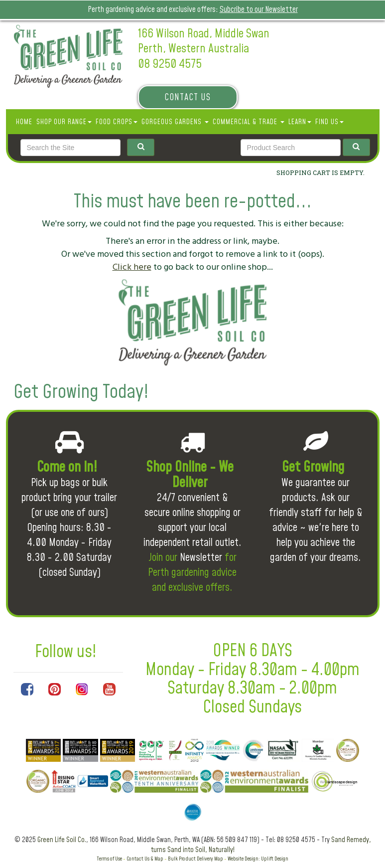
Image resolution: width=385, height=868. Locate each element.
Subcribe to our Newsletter (259, 9)
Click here (132, 267)
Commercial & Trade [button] (249, 122)
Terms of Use (109, 859)
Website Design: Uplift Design (258, 859)
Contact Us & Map (145, 859)
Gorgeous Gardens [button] (175, 122)
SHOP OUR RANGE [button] (64, 122)
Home (24, 122)
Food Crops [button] (117, 122)
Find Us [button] (329, 122)
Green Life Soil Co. (62, 840)
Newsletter (201, 558)
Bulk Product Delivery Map (195, 859)
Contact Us (188, 97)
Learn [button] (300, 122)
